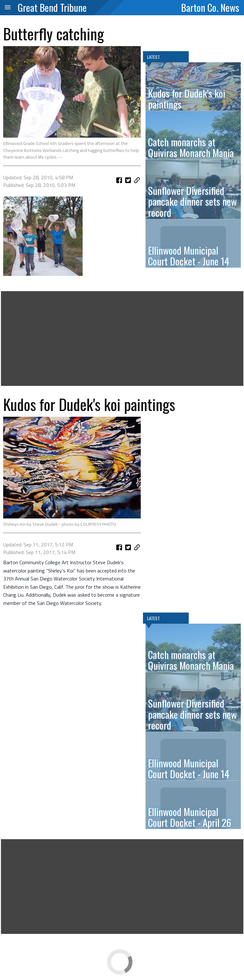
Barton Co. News (210, 7)
